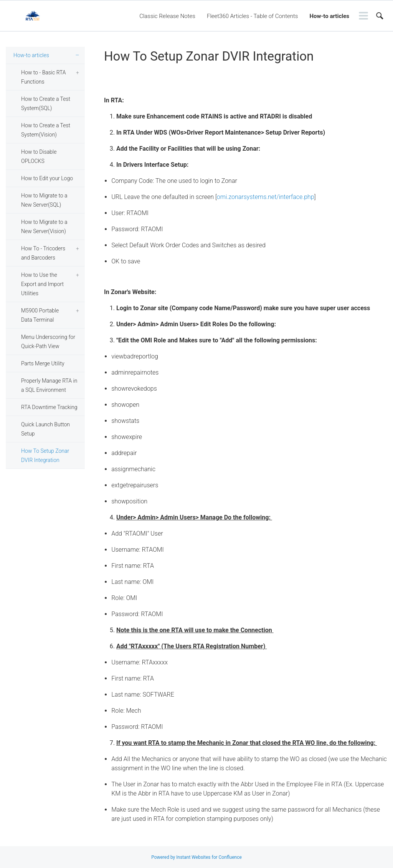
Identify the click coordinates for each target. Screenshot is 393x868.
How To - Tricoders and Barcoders (43, 253)
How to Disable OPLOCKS (39, 156)
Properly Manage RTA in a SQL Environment (49, 385)
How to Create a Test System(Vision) (46, 130)
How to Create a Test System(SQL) (46, 104)
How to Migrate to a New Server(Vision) (44, 227)
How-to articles (329, 16)
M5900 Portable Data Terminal (40, 315)
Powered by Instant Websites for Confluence (196, 857)
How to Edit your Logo (47, 178)
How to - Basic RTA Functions (44, 77)
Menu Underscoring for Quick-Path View (48, 342)
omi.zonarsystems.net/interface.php (266, 197)
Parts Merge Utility (43, 363)
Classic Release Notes (167, 16)
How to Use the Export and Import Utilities (42, 284)
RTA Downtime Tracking (49, 407)
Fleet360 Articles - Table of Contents (252, 16)
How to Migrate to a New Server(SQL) (44, 200)
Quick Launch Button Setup (45, 429)
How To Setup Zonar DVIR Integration (45, 455)
